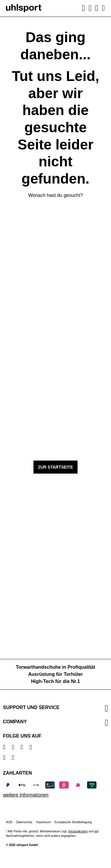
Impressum (43, 822)
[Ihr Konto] (90, 8)
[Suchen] (83, 8)
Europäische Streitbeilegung (73, 822)
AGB (9, 822)
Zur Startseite (55, 467)
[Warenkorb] (97, 8)
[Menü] (103, 8)
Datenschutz (24, 822)
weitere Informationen (26, 795)
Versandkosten (78, 831)
